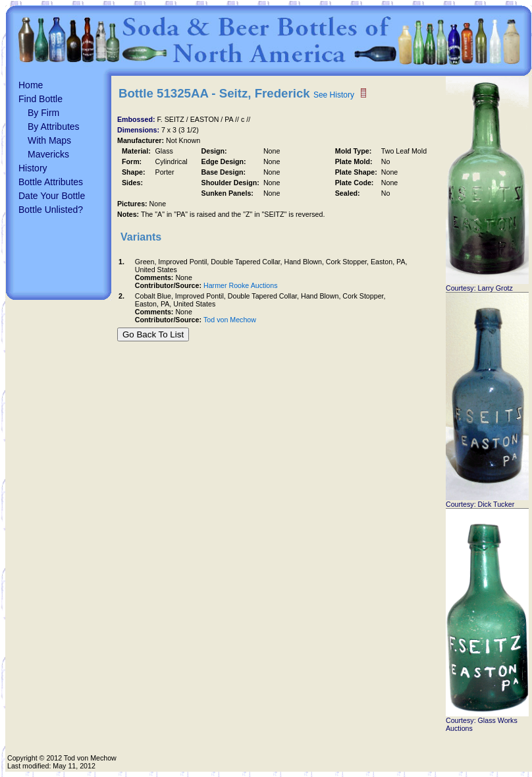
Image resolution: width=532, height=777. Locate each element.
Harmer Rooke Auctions (241, 285)
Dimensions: (139, 130)
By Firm (43, 113)
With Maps (49, 140)
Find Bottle (40, 99)
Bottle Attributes (51, 182)
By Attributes (54, 127)
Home (31, 85)
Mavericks (48, 154)
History (33, 168)
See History (334, 95)
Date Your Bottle (52, 196)
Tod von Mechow (230, 320)
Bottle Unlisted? (51, 210)
